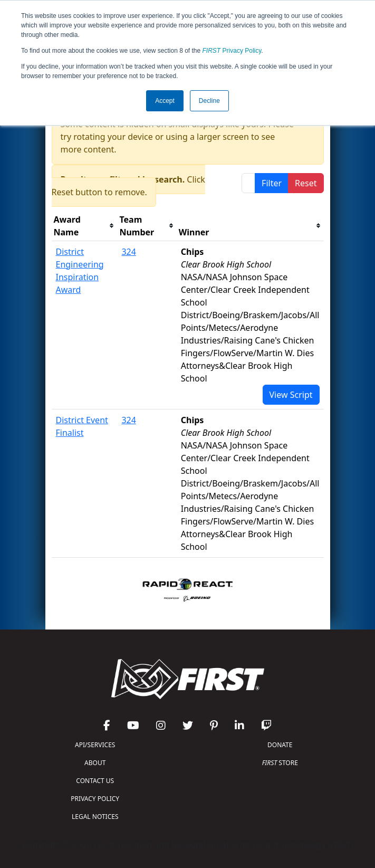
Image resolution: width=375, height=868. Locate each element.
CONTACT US (95, 781)
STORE (280, 763)
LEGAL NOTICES (95, 817)
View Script (291, 395)
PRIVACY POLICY (95, 799)
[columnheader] (85, 226)
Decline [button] (209, 101)
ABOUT (95, 763)
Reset (306, 183)
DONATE (280, 745)
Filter (272, 183)
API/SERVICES (95, 745)
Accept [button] (165, 101)
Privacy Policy (232, 51)
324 (128, 252)
